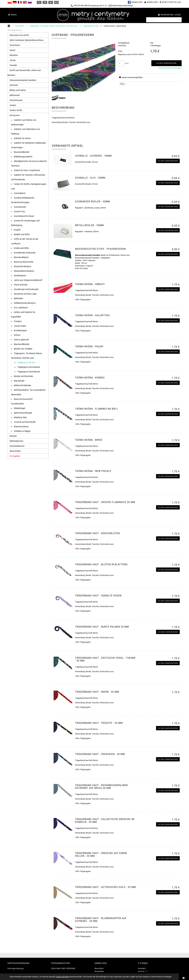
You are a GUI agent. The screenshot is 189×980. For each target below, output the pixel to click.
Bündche (14, 55)
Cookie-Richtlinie (63, 977)
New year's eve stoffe (19, 35)
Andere (13, 105)
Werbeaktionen (16, 441)
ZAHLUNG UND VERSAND (63, 968)
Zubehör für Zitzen (22, 138)
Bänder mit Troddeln (23, 349)
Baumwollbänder (22, 152)
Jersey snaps (20, 326)
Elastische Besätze (22, 266)
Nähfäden (18, 298)
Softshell (14, 85)
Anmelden (99, 971)
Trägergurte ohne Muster (29, 367)
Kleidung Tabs (20, 417)
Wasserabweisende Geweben (23, 80)
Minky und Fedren (18, 90)
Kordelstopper (20, 330)
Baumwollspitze (21, 257)
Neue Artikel (15, 451)
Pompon (18, 321)
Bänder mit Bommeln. (24, 376)
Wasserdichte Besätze (24, 271)
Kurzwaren (15, 115)
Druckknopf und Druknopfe (26, 289)
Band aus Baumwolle (24, 262)
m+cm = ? (143, 971)
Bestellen (99, 968)
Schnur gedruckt (21, 340)
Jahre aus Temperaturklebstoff (28, 280)
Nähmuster (15, 95)
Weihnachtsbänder (23, 385)
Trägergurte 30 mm (26, 362)
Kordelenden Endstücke (25, 253)
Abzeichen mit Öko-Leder (25, 294)
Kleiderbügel (19, 408)
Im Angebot (15, 456)
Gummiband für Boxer (24, 216)
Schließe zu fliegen (22, 431)
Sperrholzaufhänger (23, 413)
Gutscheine (15, 45)
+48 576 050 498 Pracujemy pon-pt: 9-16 (89, 6)
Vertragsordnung (15, 968)
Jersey (13, 60)
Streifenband (20, 276)
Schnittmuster (16, 100)
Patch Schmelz (21, 285)
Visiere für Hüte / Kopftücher (27, 170)
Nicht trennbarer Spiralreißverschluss (27, 40)
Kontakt (142, 968)
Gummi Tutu (19, 211)
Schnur (17, 335)
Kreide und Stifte (21, 248)
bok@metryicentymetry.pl (121, 6)
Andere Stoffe (16, 110)
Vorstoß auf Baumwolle (25, 422)
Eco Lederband (21, 308)
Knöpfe (17, 230)
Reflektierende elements (25, 303)
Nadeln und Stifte (22, 234)
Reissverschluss (21, 427)
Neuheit (13, 436)
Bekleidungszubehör (23, 157)
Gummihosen (20, 207)
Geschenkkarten (17, 446)
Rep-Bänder (19, 381)
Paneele (13, 65)
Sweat (12, 50)
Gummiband (20, 193)
